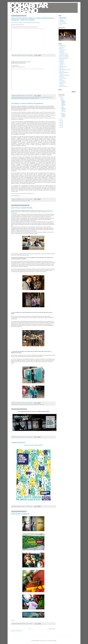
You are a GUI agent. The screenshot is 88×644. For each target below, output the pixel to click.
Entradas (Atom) (19, 631)
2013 (61, 126)
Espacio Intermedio (15, 98)
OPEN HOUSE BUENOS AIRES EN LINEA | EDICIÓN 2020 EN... (63, 103)
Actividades (62, 20)
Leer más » (13, 620)
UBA (60, 80)
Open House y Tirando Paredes (22, 208)
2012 (61, 127)
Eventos (61, 60)
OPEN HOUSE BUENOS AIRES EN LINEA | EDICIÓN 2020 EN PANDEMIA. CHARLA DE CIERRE (33, 19)
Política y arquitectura (22, 98)
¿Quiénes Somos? (63, 19)
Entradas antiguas (52, 629)
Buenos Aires (21, 97)
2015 (61, 122)
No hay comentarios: (29, 55)
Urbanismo (28, 98)
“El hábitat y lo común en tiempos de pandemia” (27, 103)
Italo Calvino (62, 64)
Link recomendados (63, 23)
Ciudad (25, 97)
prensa (61, 74)
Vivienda (36, 98)
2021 (61, 97)
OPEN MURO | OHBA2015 (20, 514)
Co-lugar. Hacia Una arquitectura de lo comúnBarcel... (63, 110)
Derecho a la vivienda (48, 97)
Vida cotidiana (32, 98)
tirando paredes (41, 405)
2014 (61, 124)
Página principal (63, 18)
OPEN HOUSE (62, 22)
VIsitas (61, 84)
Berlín (61, 48)
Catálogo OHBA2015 (18, 443)
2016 (61, 121)
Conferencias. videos (34, 97)
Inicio (30, 629)
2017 (61, 119)
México (61, 68)
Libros (61, 25)
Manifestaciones (62, 67)
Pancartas (61, 71)
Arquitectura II (62, 46)
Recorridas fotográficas (64, 75)
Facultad (61, 61)
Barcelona (17, 97)
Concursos (28, 97)
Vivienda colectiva (63, 87)
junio (62, 98)
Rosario (61, 77)
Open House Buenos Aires (34, 405)
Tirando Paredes (46, 210)
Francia (61, 63)
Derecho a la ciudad (41, 97)
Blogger (55, 641)
